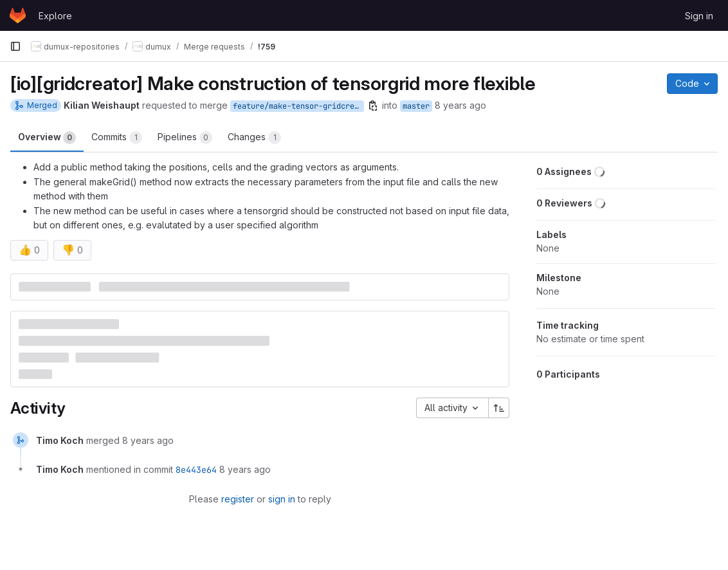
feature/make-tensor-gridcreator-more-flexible (298, 106)
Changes (254, 138)
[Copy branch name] (373, 106)
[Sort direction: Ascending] (499, 408)
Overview (47, 138)
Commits (117, 138)
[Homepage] (18, 15)
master (416, 106)
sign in (282, 499)
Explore (55, 16)
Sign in (699, 16)
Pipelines (185, 138)
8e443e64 (196, 470)
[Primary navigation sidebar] (15, 46)
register (238, 499)
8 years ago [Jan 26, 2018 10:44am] (460, 105)
